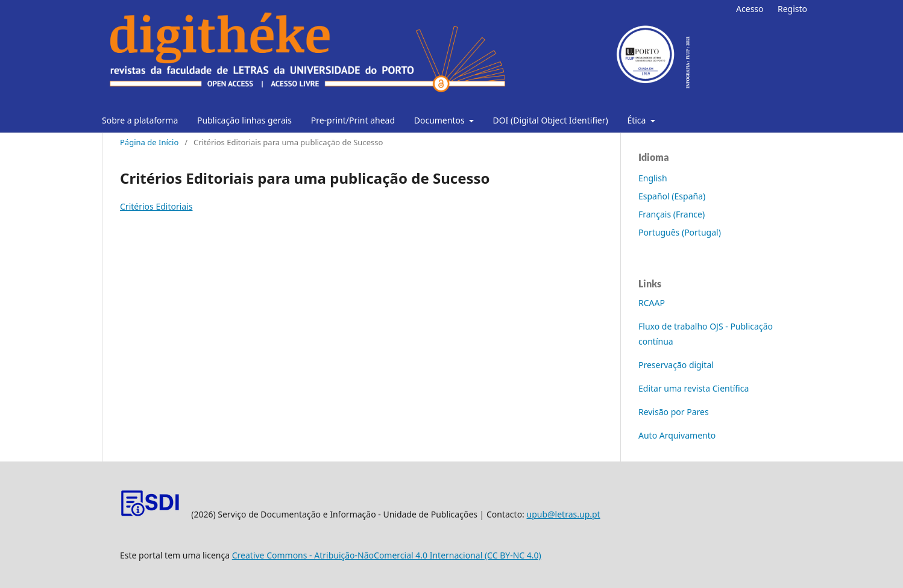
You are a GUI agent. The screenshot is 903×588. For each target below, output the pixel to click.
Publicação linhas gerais (244, 120)
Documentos (441, 120)
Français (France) (672, 214)
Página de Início (149, 142)
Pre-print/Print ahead (353, 120)
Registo (792, 9)
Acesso (750, 9)
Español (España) (672, 196)
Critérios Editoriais (156, 206)
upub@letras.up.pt (564, 514)
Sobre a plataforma (140, 120)
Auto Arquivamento (677, 435)
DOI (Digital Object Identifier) (550, 120)
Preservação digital (676, 365)
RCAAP (652, 303)
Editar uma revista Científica (694, 388)
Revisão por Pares (674, 412)
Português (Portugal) (680, 232)
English (653, 178)
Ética (637, 120)
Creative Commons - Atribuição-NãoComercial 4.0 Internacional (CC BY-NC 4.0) (387, 555)
